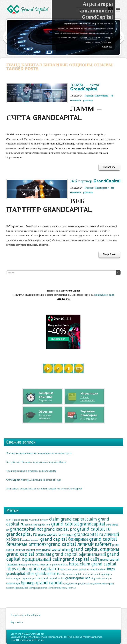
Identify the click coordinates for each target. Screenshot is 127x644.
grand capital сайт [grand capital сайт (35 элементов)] (81, 559)
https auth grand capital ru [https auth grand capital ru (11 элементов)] (54, 565)
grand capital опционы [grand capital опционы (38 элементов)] (95, 549)
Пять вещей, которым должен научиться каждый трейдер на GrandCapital (44, 489)
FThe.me (39, 640)
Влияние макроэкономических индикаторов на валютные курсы (39, 453)
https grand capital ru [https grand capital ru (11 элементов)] (72, 574)
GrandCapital (37, 634)
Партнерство (102, 188)
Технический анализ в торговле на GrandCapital (31, 471)
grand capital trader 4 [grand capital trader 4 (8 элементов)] (31, 540)
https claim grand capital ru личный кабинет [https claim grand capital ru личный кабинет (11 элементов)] (83, 569)
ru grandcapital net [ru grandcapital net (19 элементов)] (76, 578)
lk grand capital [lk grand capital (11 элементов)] (29, 578)
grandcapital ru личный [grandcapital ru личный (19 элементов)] (56, 534)
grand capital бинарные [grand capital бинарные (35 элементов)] (64, 539)
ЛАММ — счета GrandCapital (85, 87)
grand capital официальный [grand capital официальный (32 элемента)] (79, 554)
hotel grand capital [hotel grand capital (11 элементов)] (29, 565)
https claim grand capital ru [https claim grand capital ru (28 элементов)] (33, 569)
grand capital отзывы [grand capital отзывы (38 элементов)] (29, 554)
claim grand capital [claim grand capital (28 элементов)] (67, 519)
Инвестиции (101, 96)
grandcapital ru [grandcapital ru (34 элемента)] (22, 534)
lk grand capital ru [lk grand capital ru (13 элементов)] (49, 578)
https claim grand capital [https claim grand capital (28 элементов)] (93, 564)
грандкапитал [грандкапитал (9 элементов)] (83, 583)
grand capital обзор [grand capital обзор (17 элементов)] (56, 549)
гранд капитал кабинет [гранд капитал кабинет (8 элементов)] (99, 584)
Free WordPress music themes (40, 637)
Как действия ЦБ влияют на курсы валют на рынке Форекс (36, 462)
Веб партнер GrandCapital (95, 181)
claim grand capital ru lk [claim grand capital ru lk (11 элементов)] (38, 525)
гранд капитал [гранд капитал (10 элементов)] (70, 583)
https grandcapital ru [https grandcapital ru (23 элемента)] (43, 573)
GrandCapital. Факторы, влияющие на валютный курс (34, 480)
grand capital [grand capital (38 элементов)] (65, 524)
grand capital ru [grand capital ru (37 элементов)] (94, 529)
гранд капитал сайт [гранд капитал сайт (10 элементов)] (42, 588)
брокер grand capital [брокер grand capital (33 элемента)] (42, 583)
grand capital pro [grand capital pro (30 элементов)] (60, 529)
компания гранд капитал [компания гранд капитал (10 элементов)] (64, 588)
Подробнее (106, 47)
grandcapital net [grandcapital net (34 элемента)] (27, 529)
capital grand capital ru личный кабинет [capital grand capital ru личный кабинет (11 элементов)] (27, 520)
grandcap (88, 100)
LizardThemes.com (20, 640)
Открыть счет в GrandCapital (26, 615)
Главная (89, 96)
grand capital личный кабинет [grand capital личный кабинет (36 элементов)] (80, 544)
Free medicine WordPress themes (85, 637)
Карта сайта (17, 622)
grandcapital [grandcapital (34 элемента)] (92, 524)
